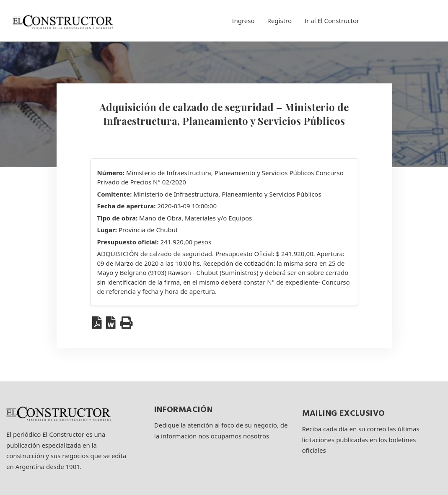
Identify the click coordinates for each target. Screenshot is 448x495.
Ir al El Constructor (332, 21)
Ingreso (243, 21)
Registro (280, 21)
